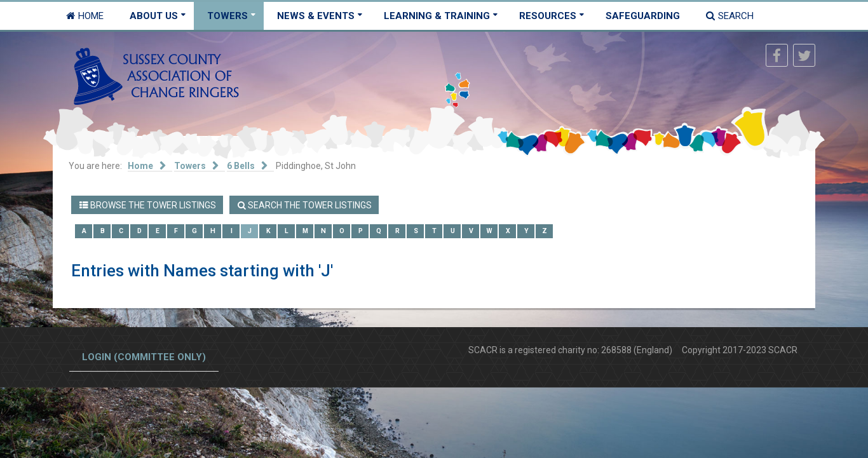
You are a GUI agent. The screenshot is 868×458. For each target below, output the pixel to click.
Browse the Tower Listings (148, 205)
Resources (548, 16)
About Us (154, 16)
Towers (227, 16)
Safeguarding (643, 16)
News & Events (316, 16)
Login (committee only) (144, 357)
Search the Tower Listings (305, 205)
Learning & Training (437, 16)
